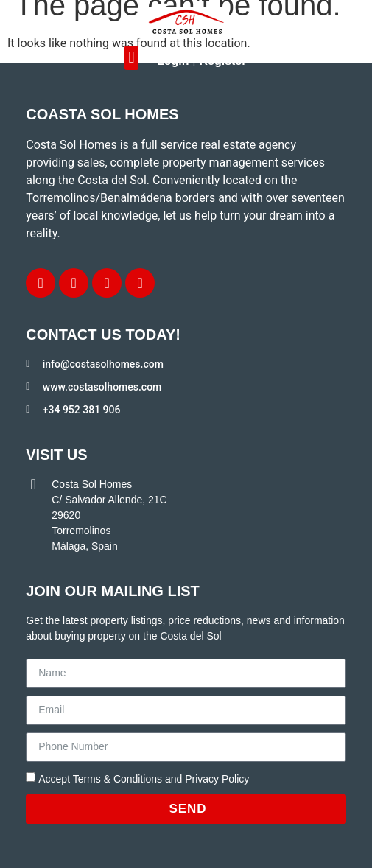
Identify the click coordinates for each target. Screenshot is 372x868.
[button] (131, 58)
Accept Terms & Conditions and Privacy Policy (144, 779)
